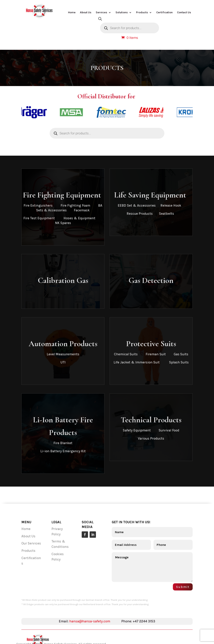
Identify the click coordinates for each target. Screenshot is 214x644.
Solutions (122, 13)
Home (72, 13)
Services (101, 13)
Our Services (32, 543)
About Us (86, 13)
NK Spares (63, 223)
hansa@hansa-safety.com (90, 621)
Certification (164, 13)
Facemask (82, 210)
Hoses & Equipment (79, 218)
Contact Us (184, 13)
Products (142, 13)
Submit (183, 587)
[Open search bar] (100, 19)
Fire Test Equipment (39, 218)
